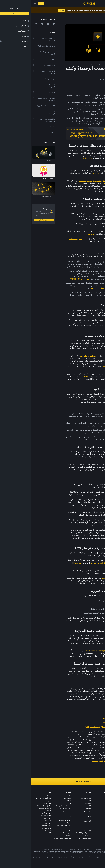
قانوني (79, 808)
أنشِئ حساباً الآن (13, 220)
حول (80, 796)
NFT (59, 814)
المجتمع (79, 821)
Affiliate (38, 801)
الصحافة (79, 806)
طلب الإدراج (57, 835)
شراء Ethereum (16, 828)
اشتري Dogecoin (16, 826)
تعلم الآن (31, 10)
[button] (4, 4)
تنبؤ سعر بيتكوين (16, 813)
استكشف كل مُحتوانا (52, 781)
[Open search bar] (16, 4)
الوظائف (79, 798)
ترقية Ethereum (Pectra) (13, 806)
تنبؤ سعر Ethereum (15, 815)
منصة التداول (57, 796)
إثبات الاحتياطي (36, 811)
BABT (59, 816)
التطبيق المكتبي (36, 798)
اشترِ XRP (17, 823)
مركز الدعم (37, 823)
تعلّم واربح (18, 796)
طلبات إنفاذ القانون (35, 841)
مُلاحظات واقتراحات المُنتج (33, 825)
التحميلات (38, 796)
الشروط (79, 811)
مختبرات (58, 841)
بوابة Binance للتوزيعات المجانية (32, 838)
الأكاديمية (58, 806)
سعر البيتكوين (17, 801)
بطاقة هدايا (58, 808)
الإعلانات (79, 801)
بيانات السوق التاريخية (35, 808)
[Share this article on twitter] (23, 24)
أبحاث (59, 819)
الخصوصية (78, 814)
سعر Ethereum (16, 803)
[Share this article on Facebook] (17, 24)
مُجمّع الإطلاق (57, 811)
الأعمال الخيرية (57, 821)
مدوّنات (79, 819)
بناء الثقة (79, 816)
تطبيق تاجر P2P (56, 830)
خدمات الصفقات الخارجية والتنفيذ (32, 806)
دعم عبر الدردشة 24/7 (35, 820)
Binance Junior (56, 803)
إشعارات (79, 826)
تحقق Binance (37, 833)
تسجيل (11, 4)
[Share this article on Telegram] (11, 24)
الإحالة (39, 803)
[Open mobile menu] (4, 4)
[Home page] (58, 4)
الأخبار (79, 803)
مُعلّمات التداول (36, 835)
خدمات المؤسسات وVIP (54, 838)
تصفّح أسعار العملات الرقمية (13, 798)
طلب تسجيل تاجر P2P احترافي (52, 833)
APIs (39, 830)
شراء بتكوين (17, 818)
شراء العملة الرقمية (55, 798)
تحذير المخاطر (77, 824)
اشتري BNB (17, 820)
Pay (60, 801)
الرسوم (38, 828)
